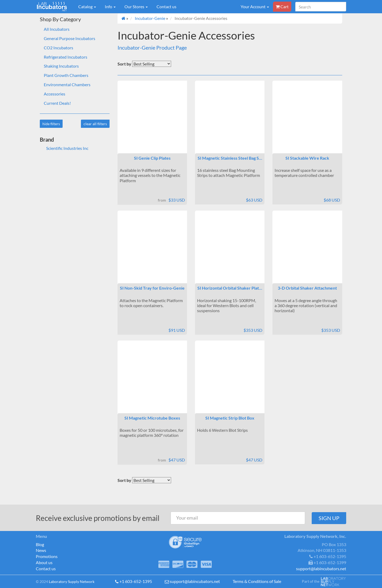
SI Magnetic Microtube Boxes (152, 418)
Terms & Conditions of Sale (257, 581)
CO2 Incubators (58, 48)
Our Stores (136, 6)
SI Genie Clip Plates (152, 158)
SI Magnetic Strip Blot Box (230, 418)
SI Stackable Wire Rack (307, 158)
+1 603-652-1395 (136, 581)
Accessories (55, 94)
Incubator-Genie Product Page (152, 47)
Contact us (166, 6)
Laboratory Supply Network (72, 582)
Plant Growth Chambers (66, 75)
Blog (40, 544)
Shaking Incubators (61, 66)
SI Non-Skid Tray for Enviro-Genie (152, 288)
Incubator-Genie (150, 18)
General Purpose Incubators (70, 38)
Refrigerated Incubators (66, 57)
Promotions (47, 556)
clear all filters (95, 124)
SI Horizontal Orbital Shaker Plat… (230, 288)
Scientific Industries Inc (64, 148)
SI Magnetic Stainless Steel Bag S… (230, 158)
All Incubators (57, 29)
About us (44, 562)
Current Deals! (57, 103)
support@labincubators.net (195, 581)
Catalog (87, 6)
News (41, 550)
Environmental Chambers (67, 84)
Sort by (124, 64)
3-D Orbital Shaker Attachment (307, 288)
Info (110, 6)
